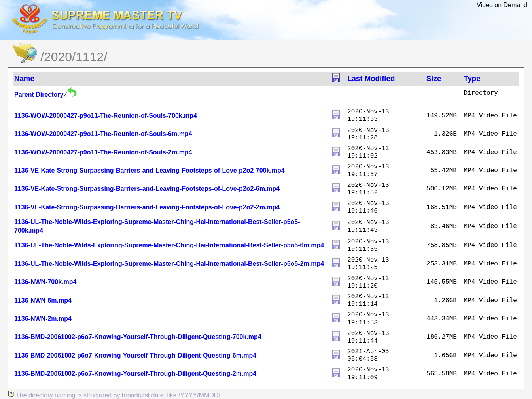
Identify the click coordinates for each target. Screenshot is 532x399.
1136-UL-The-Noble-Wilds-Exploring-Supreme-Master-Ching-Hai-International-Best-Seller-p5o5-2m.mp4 (169, 264)
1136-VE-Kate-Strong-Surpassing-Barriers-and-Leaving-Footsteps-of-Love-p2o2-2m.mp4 (147, 207)
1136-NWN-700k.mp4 (45, 282)
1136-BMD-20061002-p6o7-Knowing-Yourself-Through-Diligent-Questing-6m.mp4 (135, 355)
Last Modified (371, 78)
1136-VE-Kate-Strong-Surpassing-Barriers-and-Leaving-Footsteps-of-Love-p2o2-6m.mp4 (147, 189)
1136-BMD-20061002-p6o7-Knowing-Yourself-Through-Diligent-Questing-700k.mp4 (138, 337)
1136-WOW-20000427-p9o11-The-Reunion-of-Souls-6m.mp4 (103, 134)
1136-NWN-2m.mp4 (43, 319)
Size (434, 78)
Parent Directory (39, 95)
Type (472, 78)
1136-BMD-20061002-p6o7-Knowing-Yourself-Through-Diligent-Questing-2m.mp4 (135, 374)
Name (24, 78)
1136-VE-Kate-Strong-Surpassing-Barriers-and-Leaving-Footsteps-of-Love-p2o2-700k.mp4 (150, 170)
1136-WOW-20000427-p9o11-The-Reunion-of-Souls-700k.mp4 (106, 116)
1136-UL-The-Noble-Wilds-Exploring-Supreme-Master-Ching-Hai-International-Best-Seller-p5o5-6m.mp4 (169, 245)
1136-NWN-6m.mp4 (43, 300)
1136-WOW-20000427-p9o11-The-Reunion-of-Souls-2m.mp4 (103, 152)
